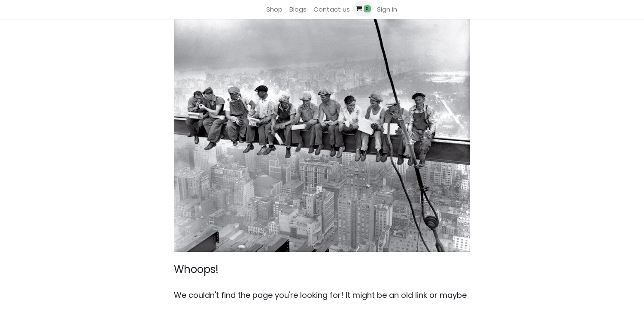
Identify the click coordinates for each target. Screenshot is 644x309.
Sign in (387, 9)
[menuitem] (274, 10)
